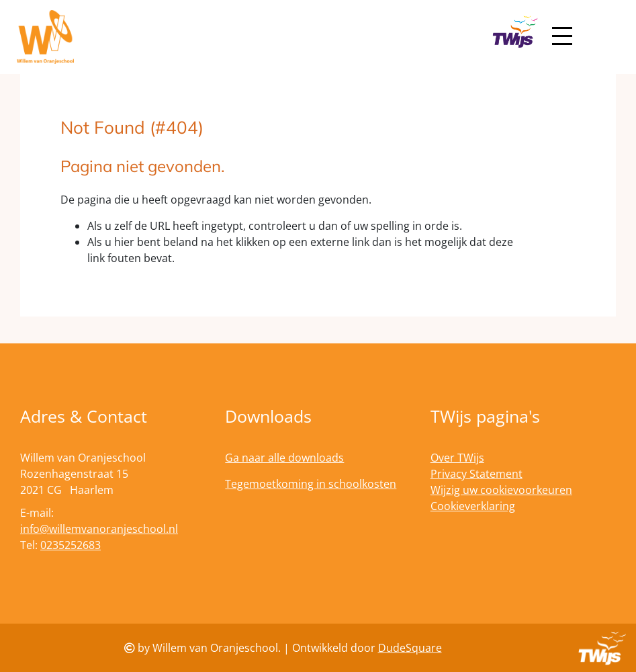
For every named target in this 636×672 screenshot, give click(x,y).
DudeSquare (410, 648)
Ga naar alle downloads (284, 458)
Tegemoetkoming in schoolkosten (311, 484)
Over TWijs (457, 458)
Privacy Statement (476, 474)
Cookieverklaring (473, 506)
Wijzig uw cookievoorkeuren (501, 490)
